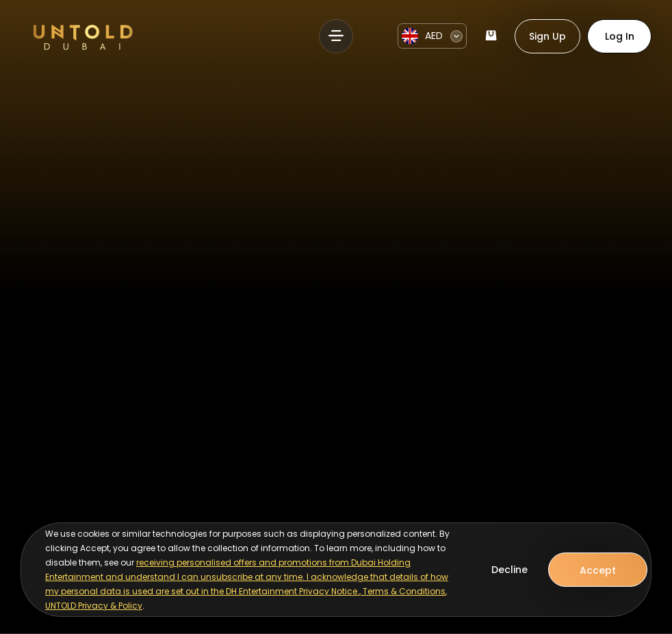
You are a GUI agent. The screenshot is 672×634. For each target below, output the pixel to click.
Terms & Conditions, (405, 591)
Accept (598, 570)
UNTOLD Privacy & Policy (94, 606)
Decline (509, 570)
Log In (620, 36)
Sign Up (547, 36)
